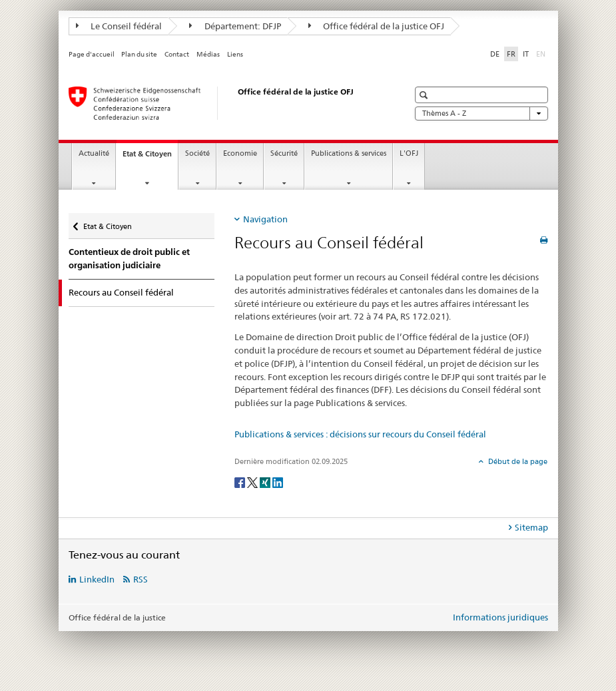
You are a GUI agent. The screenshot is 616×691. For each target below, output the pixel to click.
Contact (177, 54)
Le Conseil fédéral (119, 26)
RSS (141, 579)
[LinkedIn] (278, 482)
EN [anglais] (542, 53)
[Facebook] (241, 482)
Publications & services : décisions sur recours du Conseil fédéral (360, 434)
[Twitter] (253, 482)
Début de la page (517, 461)
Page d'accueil (92, 54)
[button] (425, 95)
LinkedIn (97, 579)
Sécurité (284, 153)
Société (197, 153)
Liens (235, 54)
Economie (240, 153)
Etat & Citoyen (150, 157)
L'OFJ (409, 153)
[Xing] (266, 482)
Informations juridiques (500, 617)
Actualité (94, 153)
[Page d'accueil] (225, 103)
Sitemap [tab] (531, 527)
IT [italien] (526, 54)
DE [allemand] (495, 54)
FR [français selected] (511, 54)
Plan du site (139, 54)
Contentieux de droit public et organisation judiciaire (129, 259)
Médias (208, 54)
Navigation (265, 219)
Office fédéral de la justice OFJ (377, 26)
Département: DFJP (235, 26)
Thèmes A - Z (481, 114)
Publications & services (349, 153)
